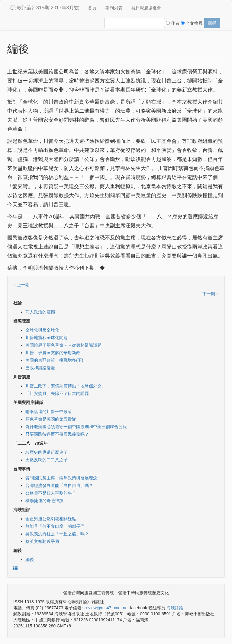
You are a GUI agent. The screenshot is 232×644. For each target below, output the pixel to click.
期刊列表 (114, 8)
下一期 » (211, 294)
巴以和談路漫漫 (40, 368)
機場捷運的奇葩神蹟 (44, 501)
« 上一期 (21, 285)
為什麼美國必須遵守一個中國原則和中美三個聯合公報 (76, 427)
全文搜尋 (192, 23)
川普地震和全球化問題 (47, 338)
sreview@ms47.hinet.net (106, 608)
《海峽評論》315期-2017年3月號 (43, 8)
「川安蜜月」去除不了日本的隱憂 (57, 393)
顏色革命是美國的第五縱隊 (51, 419)
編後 (30, 559)
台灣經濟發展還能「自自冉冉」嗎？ (59, 485)
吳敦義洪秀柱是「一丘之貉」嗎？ (57, 534)
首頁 (92, 8)
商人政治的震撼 (40, 312)
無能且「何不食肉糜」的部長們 (55, 526)
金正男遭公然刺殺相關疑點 (51, 519)
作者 (173, 23)
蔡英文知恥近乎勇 (42, 541)
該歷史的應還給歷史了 (47, 452)
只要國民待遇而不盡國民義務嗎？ (57, 434)
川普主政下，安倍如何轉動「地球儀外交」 (66, 386)
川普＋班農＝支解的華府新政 (53, 353)
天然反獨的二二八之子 (47, 460)
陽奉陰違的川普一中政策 (49, 412)
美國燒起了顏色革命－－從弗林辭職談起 (63, 345)
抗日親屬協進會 (146, 8)
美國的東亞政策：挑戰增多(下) (54, 360)
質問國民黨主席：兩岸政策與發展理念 (61, 478)
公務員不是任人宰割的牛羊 (51, 493)
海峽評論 (175, 608)
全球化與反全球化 (42, 330)
